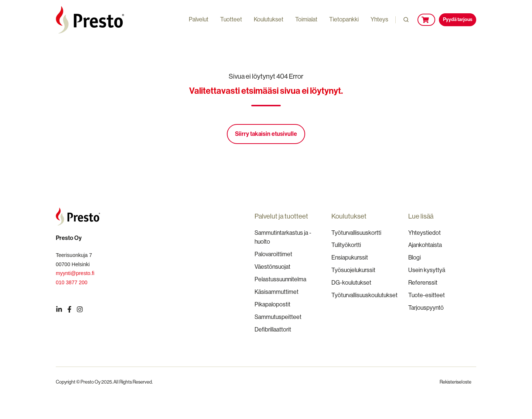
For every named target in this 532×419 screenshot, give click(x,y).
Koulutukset (269, 19)
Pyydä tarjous (458, 19)
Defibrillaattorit (273, 329)
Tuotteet (231, 19)
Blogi (415, 257)
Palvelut (199, 19)
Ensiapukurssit (350, 257)
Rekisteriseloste (456, 382)
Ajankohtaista (425, 245)
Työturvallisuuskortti (356, 233)
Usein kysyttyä (427, 270)
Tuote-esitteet (427, 295)
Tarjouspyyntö (426, 308)
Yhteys (379, 19)
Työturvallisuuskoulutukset (364, 295)
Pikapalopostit (272, 304)
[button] (406, 20)
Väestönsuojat (272, 267)
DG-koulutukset (351, 283)
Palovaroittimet (273, 254)
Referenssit (423, 283)
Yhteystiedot (424, 233)
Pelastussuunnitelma (280, 279)
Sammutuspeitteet (278, 317)
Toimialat (306, 19)
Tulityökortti (346, 245)
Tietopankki (344, 19)
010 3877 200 (72, 282)
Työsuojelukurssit (353, 270)
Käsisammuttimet (277, 292)
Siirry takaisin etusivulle (266, 134)
